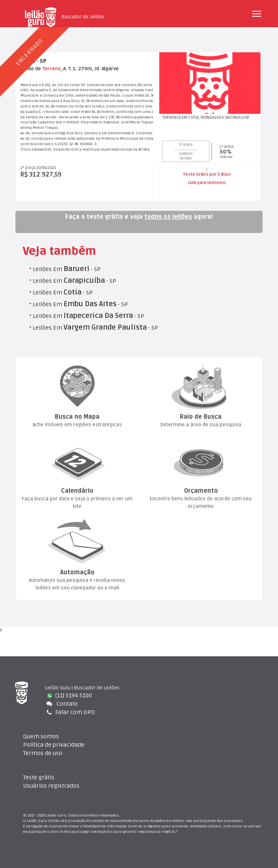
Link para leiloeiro (207, 183)
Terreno (51, 69)
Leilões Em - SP (67, 269)
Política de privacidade (54, 745)
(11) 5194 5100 (70, 695)
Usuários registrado (51, 786)
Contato (61, 704)
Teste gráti (39, 777)
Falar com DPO (70, 712)
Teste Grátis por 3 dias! (207, 172)
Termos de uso (43, 753)
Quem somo (41, 736)
